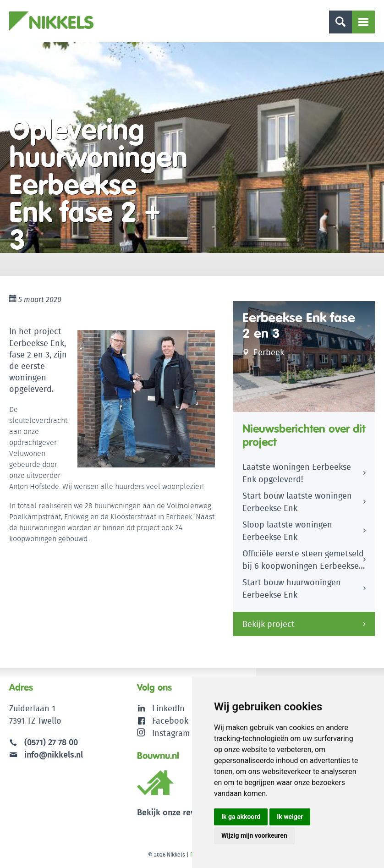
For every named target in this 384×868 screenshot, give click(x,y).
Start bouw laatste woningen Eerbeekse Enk (297, 502)
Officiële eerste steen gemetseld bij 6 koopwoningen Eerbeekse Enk (303, 561)
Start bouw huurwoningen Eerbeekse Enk (292, 588)
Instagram (163, 733)
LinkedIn (168, 708)
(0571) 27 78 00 (51, 742)
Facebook (170, 721)
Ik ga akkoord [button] (241, 817)
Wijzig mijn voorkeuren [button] (254, 835)
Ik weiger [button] (290, 817)
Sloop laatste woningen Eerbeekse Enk (287, 531)
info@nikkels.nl (46, 755)
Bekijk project (269, 624)
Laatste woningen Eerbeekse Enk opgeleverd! (297, 473)
